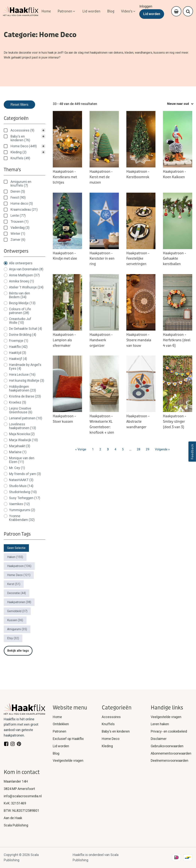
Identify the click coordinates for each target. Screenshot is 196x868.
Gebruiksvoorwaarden (167, 746)
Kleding (107, 746)
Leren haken (160, 724)
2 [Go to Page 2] (100, 449)
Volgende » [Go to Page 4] (162, 449)
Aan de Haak (13, 818)
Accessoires (111, 717)
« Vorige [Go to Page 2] (81, 449)
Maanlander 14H (16, 781)
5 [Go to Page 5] (123, 449)
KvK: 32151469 (15, 803)
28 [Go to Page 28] (139, 449)
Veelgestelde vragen (68, 760)
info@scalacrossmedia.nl (23, 796)
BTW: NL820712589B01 (21, 811)
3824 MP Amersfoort (19, 789)
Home (57, 717)
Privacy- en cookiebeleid (169, 731)
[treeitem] (24, 130)
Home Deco (111, 739)
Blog (56, 753)
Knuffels (108, 724)
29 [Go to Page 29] (148, 449)
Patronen (60, 731)
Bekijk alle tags (18, 651)
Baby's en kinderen (116, 731)
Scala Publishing (16, 825)
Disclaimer (159, 739)
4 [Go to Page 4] (115, 449)
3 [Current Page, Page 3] (108, 449)
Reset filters (19, 105)
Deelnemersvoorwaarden (170, 760)
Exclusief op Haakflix (68, 739)
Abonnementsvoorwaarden (171, 753)
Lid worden (152, 14)
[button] (67, 11)
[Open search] (188, 11)
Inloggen (146, 6)
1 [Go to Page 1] (93, 449)
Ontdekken (61, 724)
